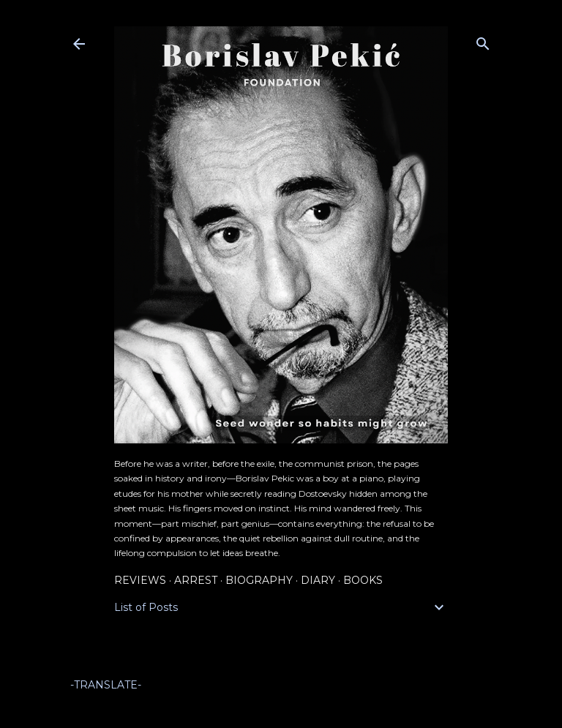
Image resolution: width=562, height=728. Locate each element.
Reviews (140, 580)
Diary (318, 580)
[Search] (483, 41)
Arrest (196, 580)
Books (363, 580)
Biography (259, 580)
